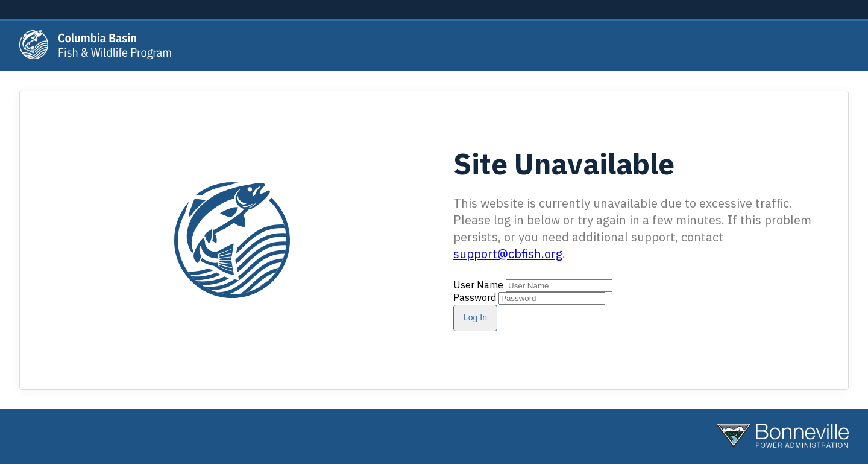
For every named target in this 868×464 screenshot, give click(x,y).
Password (475, 297)
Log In (475, 317)
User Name (478, 285)
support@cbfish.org (508, 254)
